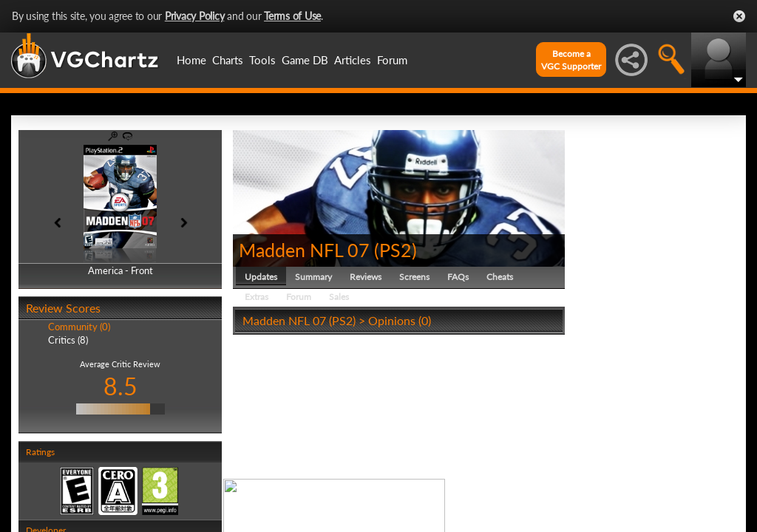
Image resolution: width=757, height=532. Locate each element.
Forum (392, 60)
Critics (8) (68, 340)
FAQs (458, 277)
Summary (313, 277)
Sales (339, 297)
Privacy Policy (195, 16)
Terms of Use (292, 16)
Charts (228, 60)
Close (739, 16)
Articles (353, 60)
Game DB (305, 60)
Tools (262, 60)
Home (191, 60)
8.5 (120, 386)
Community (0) (79, 327)
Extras (257, 297)
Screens (414, 277)
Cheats (500, 277)
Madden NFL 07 (304, 250)
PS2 (396, 250)
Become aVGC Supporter (571, 60)
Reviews (366, 277)
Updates (261, 277)
